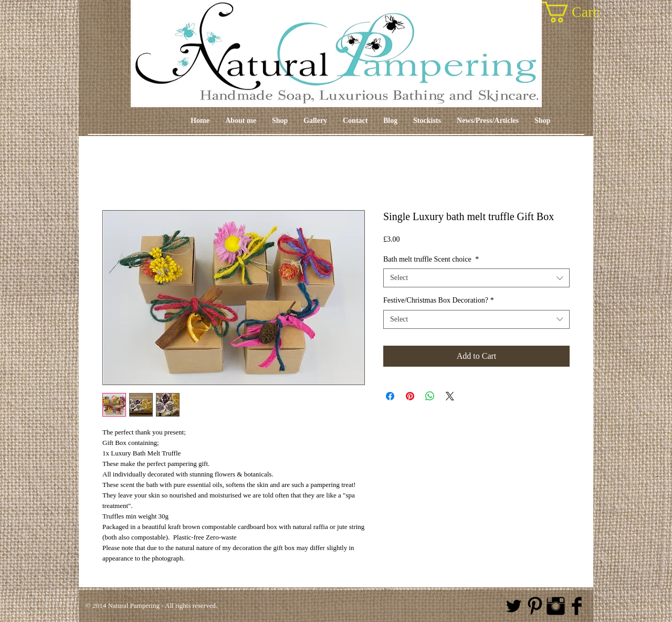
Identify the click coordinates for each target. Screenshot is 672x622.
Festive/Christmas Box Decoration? (439, 300)
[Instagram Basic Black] (556, 606)
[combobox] (476, 278)
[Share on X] (450, 396)
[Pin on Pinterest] (410, 396)
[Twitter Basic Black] (514, 606)
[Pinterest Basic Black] (535, 606)
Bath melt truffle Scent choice (431, 259)
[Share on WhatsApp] (430, 396)
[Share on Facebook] (390, 396)
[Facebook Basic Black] (577, 606)
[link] (584, 12)
